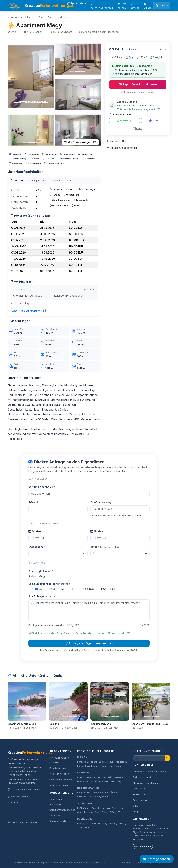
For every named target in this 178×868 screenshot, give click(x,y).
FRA (83, 589)
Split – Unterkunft (142, 777)
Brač (94, 808)
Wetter (135, 6)
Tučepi (113, 812)
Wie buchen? (143, 846)
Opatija (99, 781)
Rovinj (103, 766)
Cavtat (81, 824)
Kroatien (12, 17)
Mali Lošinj (108, 777)
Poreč (80, 766)
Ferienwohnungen (102, 6)
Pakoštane (98, 793)
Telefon (101, 502)
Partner (13, 802)
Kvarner (83, 773)
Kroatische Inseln (59, 768)
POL (115, 589)
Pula (87, 766)
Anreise (36, 531)
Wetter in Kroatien (59, 774)
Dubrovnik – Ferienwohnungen (149, 772)
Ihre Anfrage (42, 596)
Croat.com (55, 816)
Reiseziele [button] (76, 3)
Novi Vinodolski (85, 781)
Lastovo (112, 824)
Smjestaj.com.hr (58, 821)
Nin (89, 793)
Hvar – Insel (139, 789)
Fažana (93, 762)
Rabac (95, 766)
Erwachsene (37, 547)
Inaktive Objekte (18, 797)
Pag (107, 793)
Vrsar (119, 766)
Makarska (117, 808)
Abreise (98, 531)
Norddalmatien (88, 788)
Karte (138, 129)
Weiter (89, 289)
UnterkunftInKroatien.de (62, 810)
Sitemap (141, 863)
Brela (101, 808)
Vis (120, 812)
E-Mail (33, 502)
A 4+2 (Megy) (39, 576)
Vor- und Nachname (42, 487)
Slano (80, 828)
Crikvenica (90, 777)
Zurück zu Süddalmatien (122, 148)
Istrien (82, 757)
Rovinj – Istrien (141, 794)
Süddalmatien (28, 17)
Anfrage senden (157, 859)
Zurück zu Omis (117, 141)
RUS (94, 589)
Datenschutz (126, 863)
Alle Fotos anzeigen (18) (80, 142)
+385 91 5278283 (121, 114)
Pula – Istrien (140, 800)
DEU (33, 589)
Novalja (119, 777)
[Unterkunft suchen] (149, 758)
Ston (87, 828)
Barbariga (82, 762)
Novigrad (121, 762)
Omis (41, 17)
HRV (104, 589)
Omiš (80, 812)
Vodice (96, 797)
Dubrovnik (85, 819)
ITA (63, 589)
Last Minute (122, 5)
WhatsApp (124, 120)
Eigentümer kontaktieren (138, 84)
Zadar (105, 797)
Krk (99, 777)
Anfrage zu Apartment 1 (28, 311)
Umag (111, 766)
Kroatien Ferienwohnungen (24, 789)
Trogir (105, 812)
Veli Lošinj (116, 781)
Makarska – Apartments (146, 783)
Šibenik (115, 793)
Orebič (121, 824)
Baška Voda (84, 808)
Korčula (102, 824)
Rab (107, 781)
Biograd (81, 793)
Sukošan (82, 797)
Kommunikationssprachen (50, 584)
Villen (147, 6)
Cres (80, 777)
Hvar (108, 808)
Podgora (89, 812)
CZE (43, 589)
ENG (53, 589)
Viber (154, 120)
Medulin (110, 762)
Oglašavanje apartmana (22, 822)
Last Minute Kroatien (61, 780)
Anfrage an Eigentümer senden (89, 643)
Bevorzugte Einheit (41, 571)
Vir (89, 797)
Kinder (105, 547)
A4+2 (132, 57)
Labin (102, 762)
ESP (73, 589)
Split (97, 812)
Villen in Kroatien (59, 785)
